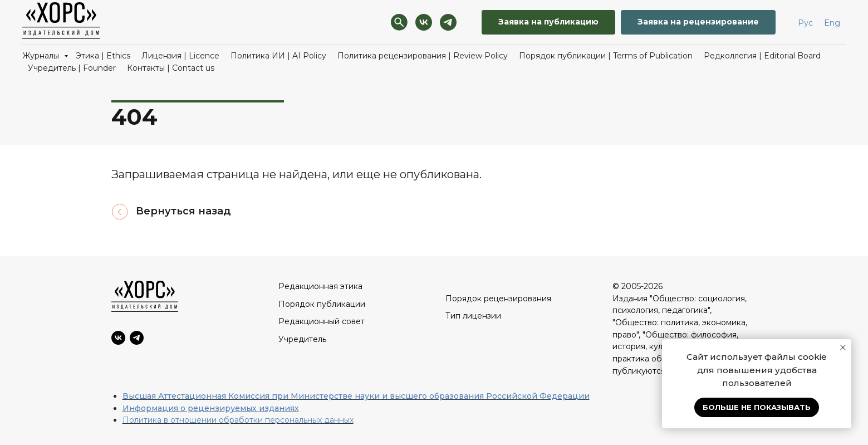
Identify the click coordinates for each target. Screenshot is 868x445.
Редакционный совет (322, 321)
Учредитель (302, 339)
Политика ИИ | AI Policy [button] (278, 56)
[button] (548, 23)
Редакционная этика (320, 286)
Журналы (42, 56)
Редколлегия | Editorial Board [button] (762, 56)
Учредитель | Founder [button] (72, 68)
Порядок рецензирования (498, 299)
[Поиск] (399, 22)
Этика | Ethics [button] (103, 56)
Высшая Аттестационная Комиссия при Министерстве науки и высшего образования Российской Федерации (356, 396)
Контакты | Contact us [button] (171, 68)
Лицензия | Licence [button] (180, 56)
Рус (805, 23)
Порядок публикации (322, 304)
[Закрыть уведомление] (843, 348)
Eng (832, 23)
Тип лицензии (473, 316)
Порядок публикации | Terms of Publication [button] (606, 56)
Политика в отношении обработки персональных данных (238, 420)
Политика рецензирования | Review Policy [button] (423, 56)
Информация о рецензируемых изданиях (211, 408)
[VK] (424, 22)
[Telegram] (448, 22)
